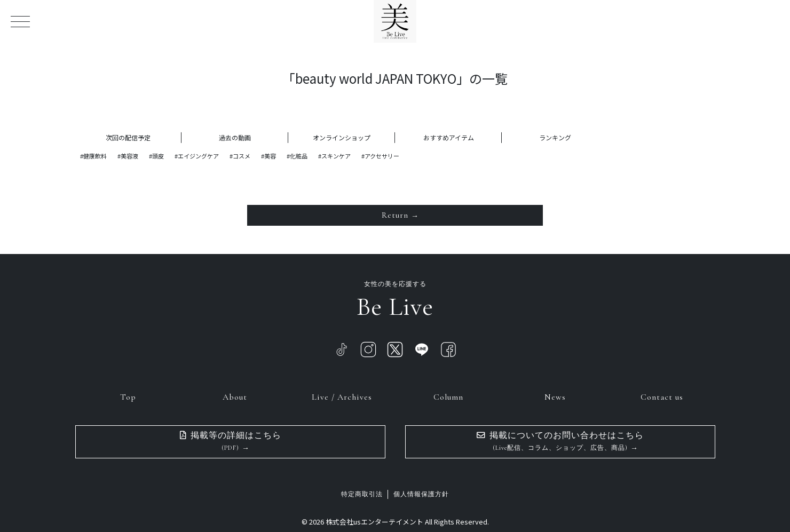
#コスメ (240, 156)
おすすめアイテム (449, 137)
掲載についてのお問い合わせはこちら (560, 440)
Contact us (662, 396)
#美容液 (128, 156)
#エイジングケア (197, 156)
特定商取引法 (362, 494)
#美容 (268, 156)
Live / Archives (342, 396)
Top (128, 396)
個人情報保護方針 (421, 494)
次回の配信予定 (128, 137)
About (235, 396)
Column (448, 396)
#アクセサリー (380, 156)
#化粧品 (297, 156)
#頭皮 (156, 156)
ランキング (555, 137)
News (555, 396)
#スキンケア (334, 156)
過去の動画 (235, 137)
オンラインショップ (342, 137)
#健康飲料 (93, 156)
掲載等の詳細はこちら (231, 440)
